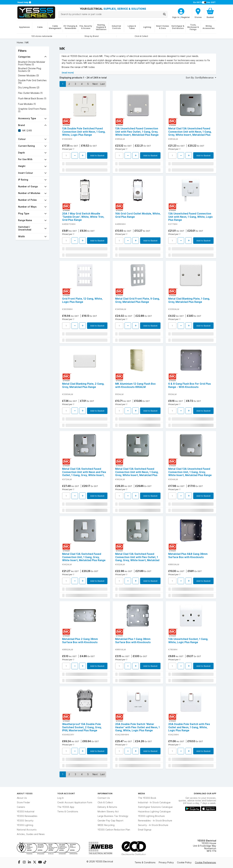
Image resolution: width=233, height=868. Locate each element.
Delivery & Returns (107, 807)
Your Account (66, 793)
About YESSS (25, 793)
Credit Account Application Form (75, 802)
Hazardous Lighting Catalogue (154, 812)
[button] (32, 57)
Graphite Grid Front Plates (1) (32, 110)
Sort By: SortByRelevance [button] (200, 78)
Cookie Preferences (205, 863)
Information (105, 793)
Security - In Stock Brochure (153, 825)
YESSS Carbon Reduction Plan (114, 830)
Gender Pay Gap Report (111, 821)
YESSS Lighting (25, 825)
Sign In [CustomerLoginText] (176, 17)
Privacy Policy (166, 863)
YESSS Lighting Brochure (151, 816)
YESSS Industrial (26, 812)
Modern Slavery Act (108, 812)
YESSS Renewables (27, 816)
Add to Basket (97, 155)
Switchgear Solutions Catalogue (155, 807)
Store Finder (23, 802)
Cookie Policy (184, 863)
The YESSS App (66, 807)
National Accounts (27, 830)
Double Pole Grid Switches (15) (32, 82)
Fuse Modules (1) (27, 104)
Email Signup (145, 830)
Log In (61, 798)
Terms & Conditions (68, 812)
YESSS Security (25, 821)
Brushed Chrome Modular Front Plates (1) (32, 63)
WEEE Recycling (106, 825)
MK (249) (27, 131)
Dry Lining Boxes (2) (29, 88)
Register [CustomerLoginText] (186, 17)
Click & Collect (105, 802)
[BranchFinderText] (198, 13)
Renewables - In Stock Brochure (155, 821)
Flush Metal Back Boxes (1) (32, 99)
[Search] (164, 14)
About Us (22, 798)
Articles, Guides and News (31, 834)
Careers (21, 807)
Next (95, 84)
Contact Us (104, 798)
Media (141, 793)
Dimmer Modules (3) (28, 76)
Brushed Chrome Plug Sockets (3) (30, 70)
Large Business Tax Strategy (113, 816)
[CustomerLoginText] (181, 11)
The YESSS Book (147, 798)
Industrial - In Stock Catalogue (154, 802)
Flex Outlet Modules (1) (30, 93)
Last (103, 84)
